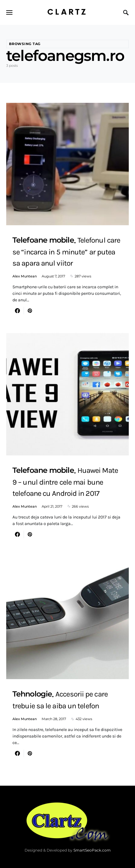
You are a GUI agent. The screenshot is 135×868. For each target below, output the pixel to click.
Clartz (67, 12)
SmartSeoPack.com (92, 850)
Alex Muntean (25, 276)
